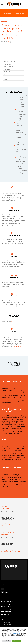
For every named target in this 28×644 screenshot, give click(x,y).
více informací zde (16, 633)
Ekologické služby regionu (11, 467)
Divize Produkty (7, 64)
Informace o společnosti (10, 59)
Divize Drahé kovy (8, 69)
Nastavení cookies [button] (6, 641)
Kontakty (6, 82)
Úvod (5, 57)
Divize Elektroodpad (9, 67)
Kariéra (5, 79)
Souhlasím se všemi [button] (16, 641)
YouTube (7, 592)
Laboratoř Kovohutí (7, 612)
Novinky (5, 74)
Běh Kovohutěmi (8, 77)
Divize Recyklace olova (9, 62)
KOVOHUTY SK (5, 614)
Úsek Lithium (7, 72)
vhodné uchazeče (17, 347)
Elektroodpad (7, 440)
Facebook (7, 589)
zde (8, 42)
